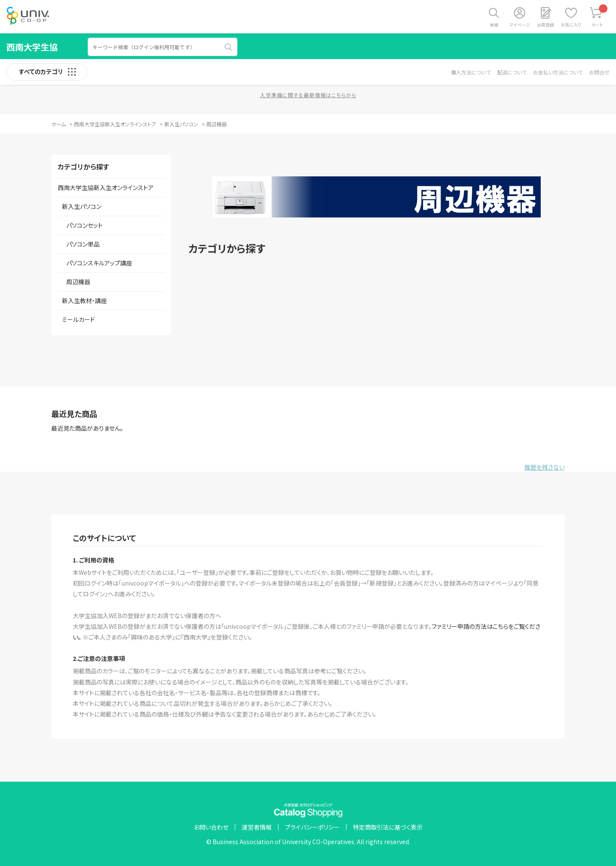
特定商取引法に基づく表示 (388, 827)
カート (600, 16)
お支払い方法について (558, 72)
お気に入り (571, 25)
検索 (494, 25)
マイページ (520, 25)
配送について (512, 72)
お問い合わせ (211, 827)
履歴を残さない (545, 467)
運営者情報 (257, 827)
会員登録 (545, 25)
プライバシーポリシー (312, 827)
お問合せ (599, 72)
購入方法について (471, 72)
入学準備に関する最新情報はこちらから (308, 95)
